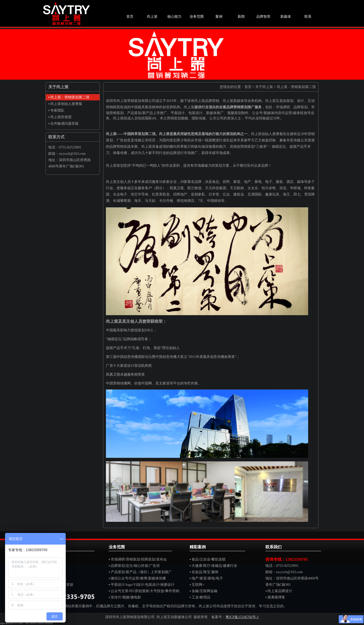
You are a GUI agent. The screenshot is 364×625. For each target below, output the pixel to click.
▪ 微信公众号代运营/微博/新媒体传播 (137, 578)
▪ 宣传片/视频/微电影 (125, 597)
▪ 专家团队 (56, 110)
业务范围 (197, 17)
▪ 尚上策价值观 (60, 117)
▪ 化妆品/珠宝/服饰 (204, 572)
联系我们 (274, 547)
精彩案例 (198, 547)
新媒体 (286, 17)
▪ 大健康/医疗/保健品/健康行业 (213, 566)
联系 (308, 17)
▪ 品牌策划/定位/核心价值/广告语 (134, 566)
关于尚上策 (264, 87)
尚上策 (152, 17)
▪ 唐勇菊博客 (275, 597)
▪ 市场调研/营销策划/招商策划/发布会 (138, 559)
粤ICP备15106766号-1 (242, 617)
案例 (219, 17)
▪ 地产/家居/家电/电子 (206, 578)
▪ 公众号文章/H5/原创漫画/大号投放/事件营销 (144, 591)
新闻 (241, 17)
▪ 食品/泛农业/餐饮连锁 (208, 559)
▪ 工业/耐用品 (200, 597)
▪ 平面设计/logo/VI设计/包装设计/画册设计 (142, 585)
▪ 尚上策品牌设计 (279, 591)
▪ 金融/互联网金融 (203, 591)
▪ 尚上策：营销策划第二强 (69, 97)
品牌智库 (263, 17)
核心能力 (174, 17)
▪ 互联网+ (197, 585)
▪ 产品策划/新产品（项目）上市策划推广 (140, 572)
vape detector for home (12, 623)
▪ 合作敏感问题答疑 (63, 124)
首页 (130, 17)
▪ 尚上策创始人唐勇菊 (65, 104)
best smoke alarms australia (39, 623)
